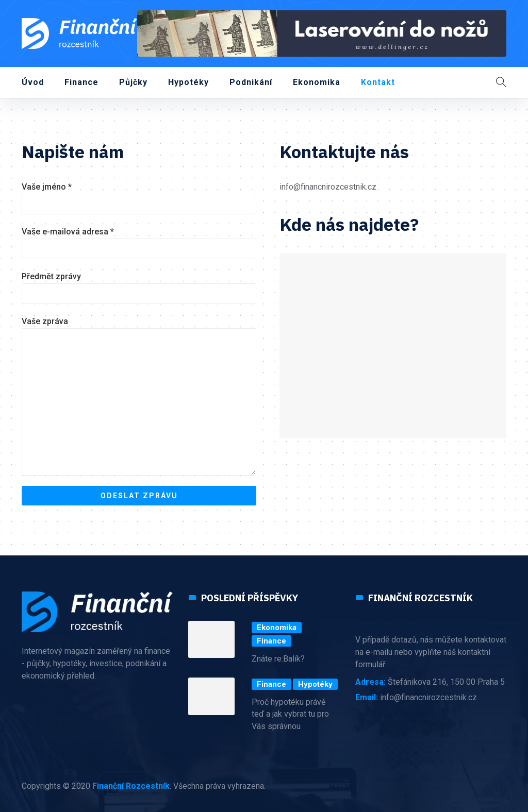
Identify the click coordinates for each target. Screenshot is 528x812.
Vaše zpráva (139, 396)
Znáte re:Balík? (278, 659)
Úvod (33, 82)
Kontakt (378, 82)
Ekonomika (317, 82)
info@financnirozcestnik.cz (328, 187)
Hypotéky (188, 82)
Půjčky (133, 82)
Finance (81, 82)
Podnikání (251, 82)
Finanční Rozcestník (131, 786)
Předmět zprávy (139, 288)
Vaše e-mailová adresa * (139, 243)
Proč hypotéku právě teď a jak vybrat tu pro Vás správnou (290, 714)
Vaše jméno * (139, 198)
